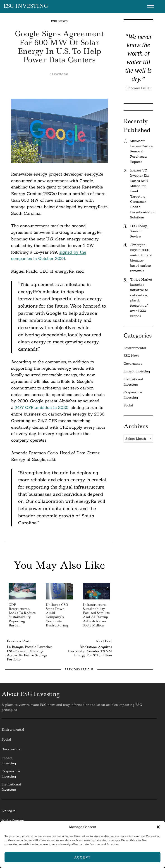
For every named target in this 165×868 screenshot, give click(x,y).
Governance (133, 364)
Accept (82, 857)
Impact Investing (137, 371)
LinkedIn (8, 811)
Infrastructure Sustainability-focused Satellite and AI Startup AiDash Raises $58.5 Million (96, 615)
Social (128, 405)
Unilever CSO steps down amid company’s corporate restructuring (57, 615)
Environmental (135, 348)
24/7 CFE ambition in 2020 (42, 407)
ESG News (59, 21)
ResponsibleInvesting (11, 774)
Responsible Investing (133, 395)
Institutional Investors (133, 382)
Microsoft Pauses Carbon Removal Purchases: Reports (142, 151)
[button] (158, 827)
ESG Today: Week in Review (139, 231)
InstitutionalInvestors (11, 787)
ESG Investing (26, 6)
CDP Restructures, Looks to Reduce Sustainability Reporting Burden (22, 615)
